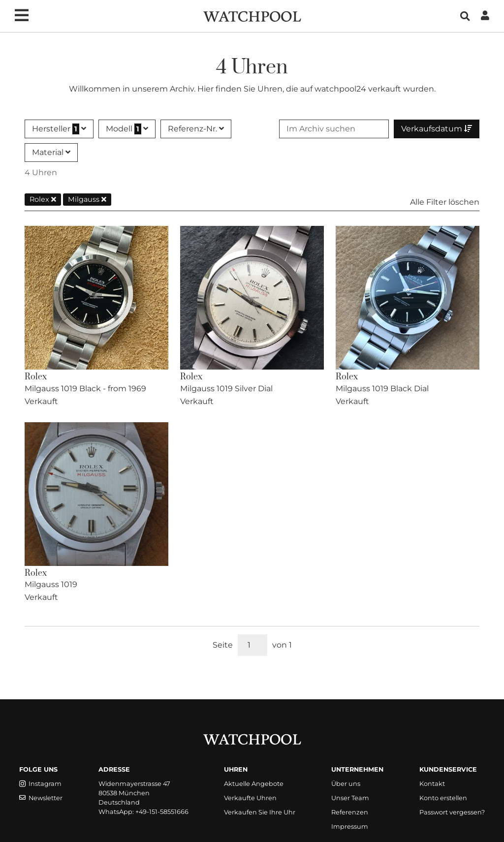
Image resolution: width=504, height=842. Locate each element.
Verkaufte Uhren (250, 798)
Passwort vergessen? (452, 812)
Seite (223, 645)
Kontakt (432, 784)
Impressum (350, 826)
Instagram (40, 784)
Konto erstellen (443, 798)
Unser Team (350, 798)
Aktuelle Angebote (254, 784)
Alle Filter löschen (445, 202)
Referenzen (350, 812)
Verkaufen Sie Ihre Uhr (260, 812)
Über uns (346, 784)
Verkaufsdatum (437, 129)
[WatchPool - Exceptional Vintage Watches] (252, 16)
